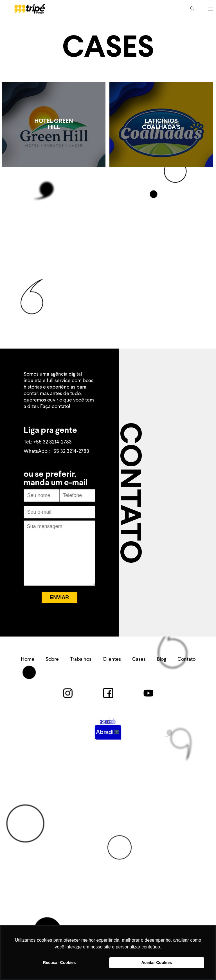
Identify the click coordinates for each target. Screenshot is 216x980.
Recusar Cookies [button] (59, 963)
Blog (162, 659)
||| (210, 9)
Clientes (112, 659)
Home (28, 659)
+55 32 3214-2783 (53, 442)
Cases (139, 659)
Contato (186, 659)
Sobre (52, 659)
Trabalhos (81, 659)
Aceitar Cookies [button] (157, 963)
